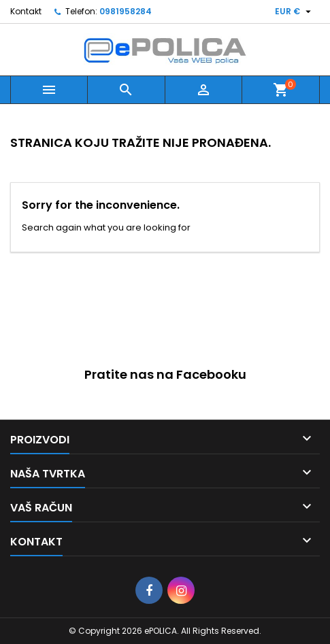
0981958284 (126, 11)
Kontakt (26, 11)
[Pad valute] (295, 12)
